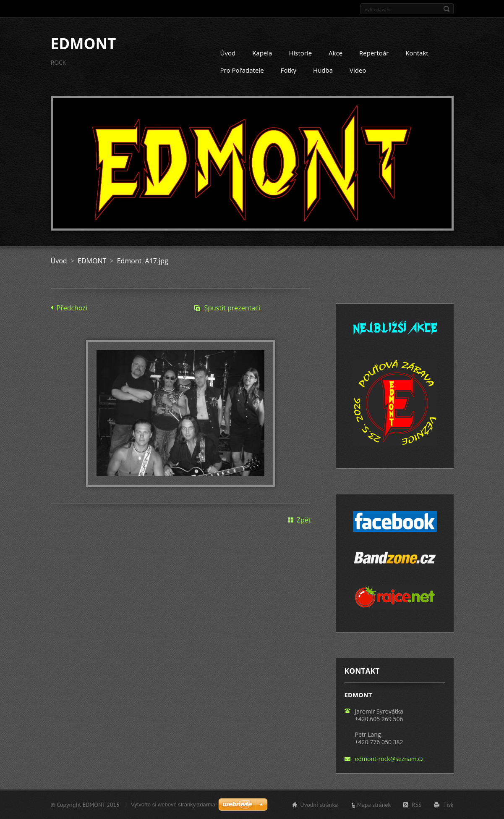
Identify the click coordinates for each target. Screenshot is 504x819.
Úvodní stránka (319, 805)
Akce (336, 53)
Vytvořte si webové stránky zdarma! (174, 805)
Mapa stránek (374, 805)
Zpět (304, 520)
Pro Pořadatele (242, 70)
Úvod (228, 53)
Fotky (289, 70)
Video (358, 70)
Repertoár (374, 53)
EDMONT (92, 260)
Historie (300, 53)
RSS (417, 805)
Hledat (447, 9)
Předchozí (72, 307)
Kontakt (417, 53)
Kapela (262, 53)
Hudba (323, 70)
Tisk (448, 805)
